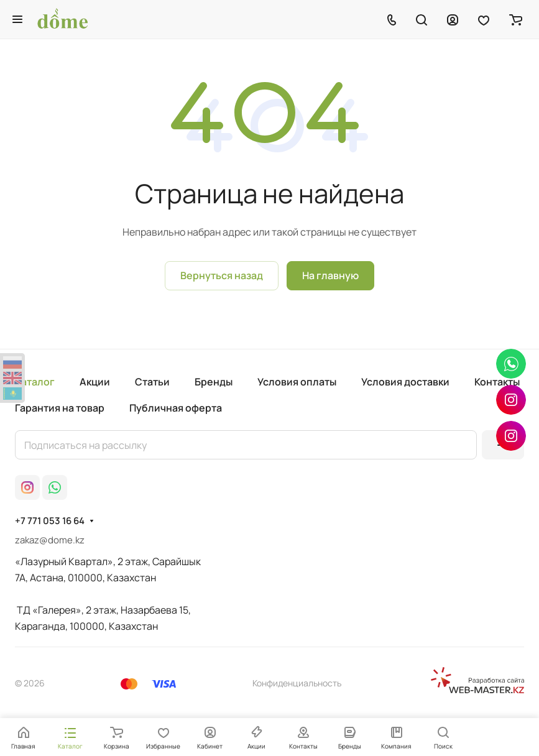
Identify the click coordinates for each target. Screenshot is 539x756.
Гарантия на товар (60, 408)
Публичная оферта (176, 408)
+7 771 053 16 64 (50, 521)
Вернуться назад (222, 275)
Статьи (152, 382)
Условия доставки (405, 382)
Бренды (214, 382)
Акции (95, 382)
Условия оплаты (297, 382)
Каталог (35, 382)
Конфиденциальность (297, 683)
